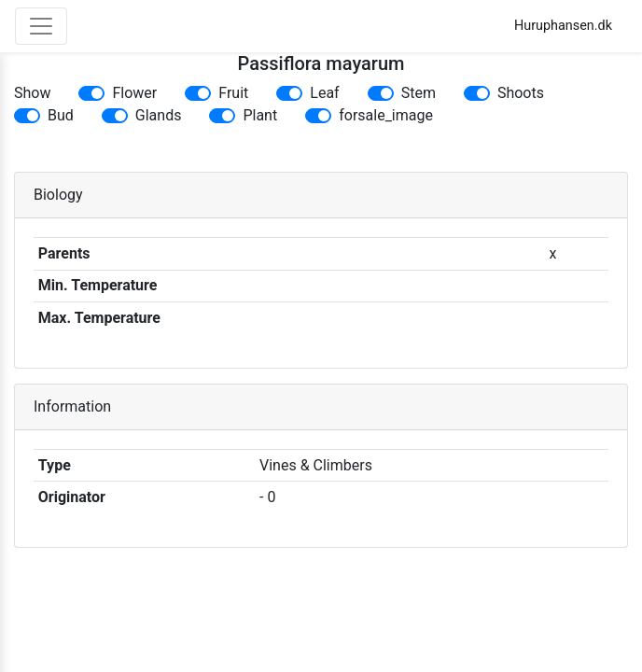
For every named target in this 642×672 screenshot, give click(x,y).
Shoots (521, 93)
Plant (260, 115)
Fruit (233, 93)
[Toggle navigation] (41, 26)
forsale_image (386, 115)
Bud (61, 115)
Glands (159, 115)
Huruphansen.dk (563, 26)
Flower (134, 93)
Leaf (324, 93)
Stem (419, 93)
